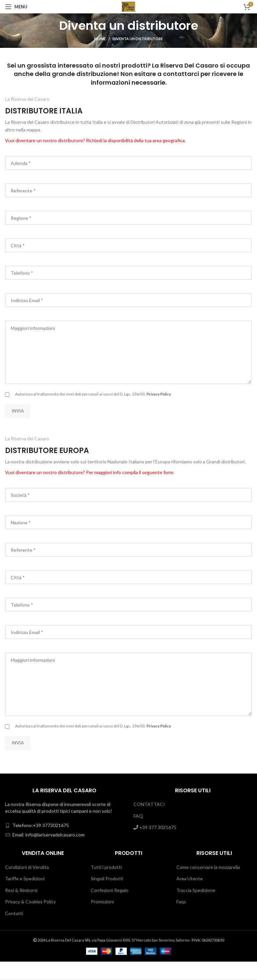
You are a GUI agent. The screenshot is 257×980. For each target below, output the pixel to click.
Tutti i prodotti (106, 867)
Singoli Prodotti (107, 878)
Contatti (14, 913)
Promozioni (102, 902)
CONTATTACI (149, 804)
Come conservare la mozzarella (208, 867)
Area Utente (190, 878)
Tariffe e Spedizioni (25, 878)
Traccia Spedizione (196, 890)
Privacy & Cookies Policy (30, 902)
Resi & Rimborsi (21, 890)
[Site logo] (129, 6)
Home (100, 39)
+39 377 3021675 (155, 827)
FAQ (138, 816)
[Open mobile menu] (16, 7)
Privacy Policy (159, 394)
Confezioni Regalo (110, 890)
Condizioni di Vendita (27, 867)
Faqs (181, 902)
